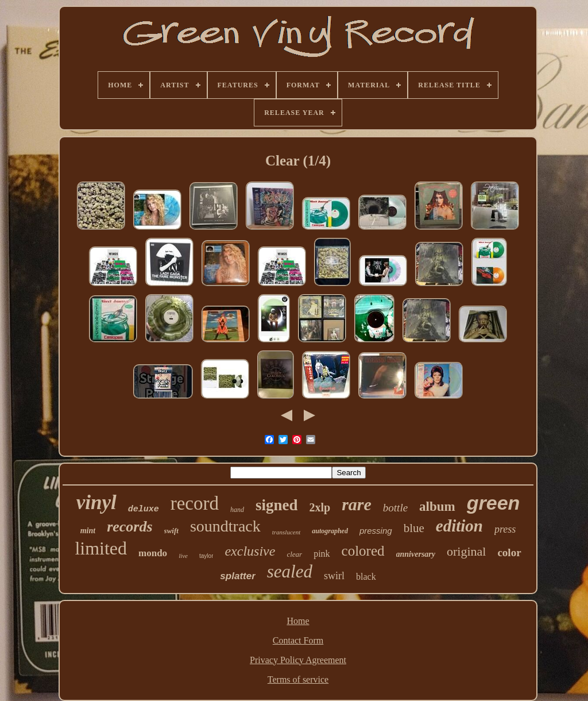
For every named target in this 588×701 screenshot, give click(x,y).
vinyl (96, 502)
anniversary (416, 554)
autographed (330, 531)
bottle (395, 508)
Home (298, 621)
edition (459, 526)
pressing (376, 531)
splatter (237, 576)
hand (237, 510)
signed (277, 505)
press (505, 529)
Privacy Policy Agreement (298, 660)
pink (322, 554)
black (366, 577)
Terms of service (298, 679)
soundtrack (225, 526)
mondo (153, 553)
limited (101, 548)
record (195, 503)
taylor (206, 556)
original (466, 551)
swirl (334, 576)
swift (171, 531)
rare (357, 504)
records (129, 527)
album (437, 507)
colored (363, 551)
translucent (287, 532)
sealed (290, 571)
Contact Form (298, 640)
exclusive (250, 551)
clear (294, 554)
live (183, 556)
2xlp (320, 507)
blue (414, 528)
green (494, 503)
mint (88, 531)
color (509, 552)
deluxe (144, 509)
